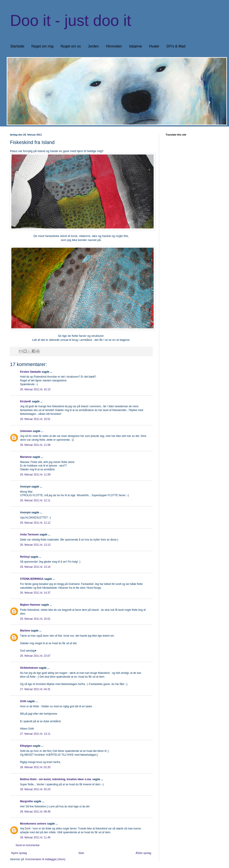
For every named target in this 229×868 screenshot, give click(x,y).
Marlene (25, 631)
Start (81, 853)
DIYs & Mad (176, 46)
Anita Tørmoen (29, 535)
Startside (17, 46)
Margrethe (26, 801)
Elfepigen (26, 746)
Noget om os (71, 46)
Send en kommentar (28, 845)
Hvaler (154, 46)
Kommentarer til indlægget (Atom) (45, 859)
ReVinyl (25, 557)
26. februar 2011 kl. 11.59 (35, 475)
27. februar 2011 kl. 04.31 (35, 689)
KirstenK (26, 401)
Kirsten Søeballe (30, 372)
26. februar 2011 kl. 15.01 (35, 619)
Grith (23, 701)
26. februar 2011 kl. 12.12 (35, 523)
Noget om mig (42, 46)
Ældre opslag (143, 853)
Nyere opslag (19, 853)
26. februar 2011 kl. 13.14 (35, 567)
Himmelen (114, 46)
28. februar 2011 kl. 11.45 (35, 837)
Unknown (26, 431)
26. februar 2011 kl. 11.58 (35, 445)
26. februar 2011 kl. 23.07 (35, 656)
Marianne (26, 457)
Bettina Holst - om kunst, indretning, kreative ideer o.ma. (56, 779)
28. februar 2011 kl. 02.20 (35, 767)
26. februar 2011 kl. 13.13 (35, 545)
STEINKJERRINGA (32, 579)
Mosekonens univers (33, 824)
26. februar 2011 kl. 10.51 (35, 419)
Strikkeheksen (29, 668)
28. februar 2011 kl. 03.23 (35, 789)
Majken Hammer (30, 605)
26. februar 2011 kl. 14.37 (35, 593)
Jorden (93, 46)
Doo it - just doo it (71, 21)
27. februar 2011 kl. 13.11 (35, 734)
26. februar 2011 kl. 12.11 (35, 500)
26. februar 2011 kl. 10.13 (35, 389)
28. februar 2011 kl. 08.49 (35, 812)
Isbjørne (135, 46)
